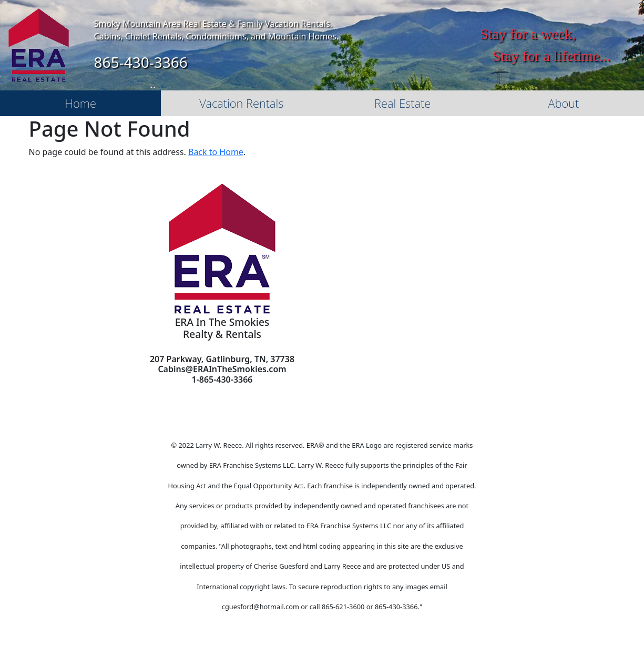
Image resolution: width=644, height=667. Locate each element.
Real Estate (402, 103)
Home (80, 103)
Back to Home (216, 152)
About (563, 103)
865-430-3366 (141, 62)
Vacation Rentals (241, 103)
